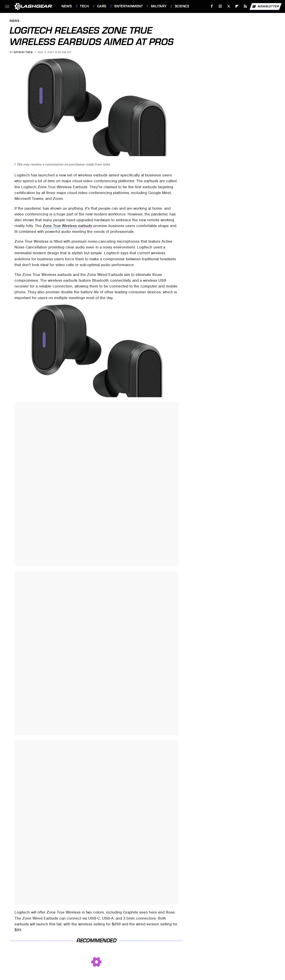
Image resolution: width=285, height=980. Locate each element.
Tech (84, 6)
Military (159, 6)
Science (182, 6)
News (67, 6)
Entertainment (129, 6)
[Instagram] (220, 6)
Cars (102, 6)
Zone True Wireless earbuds (67, 226)
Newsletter (265, 6)
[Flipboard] (237, 6)
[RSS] (245, 6)
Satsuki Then (23, 52)
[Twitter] (229, 6)
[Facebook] (212, 6)
